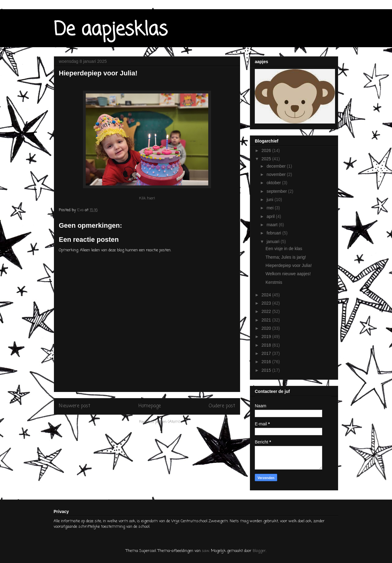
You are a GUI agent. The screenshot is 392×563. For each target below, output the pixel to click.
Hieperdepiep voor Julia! (289, 265)
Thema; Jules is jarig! (286, 257)
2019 (267, 337)
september (277, 191)
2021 (267, 320)
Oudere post (222, 406)
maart (273, 225)
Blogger (259, 551)
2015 (267, 370)
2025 (267, 159)
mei (270, 208)
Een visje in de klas (284, 249)
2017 (267, 353)
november (277, 174)
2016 (267, 362)
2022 (267, 311)
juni (270, 200)
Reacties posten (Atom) (160, 422)
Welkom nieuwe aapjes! (288, 274)
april (271, 216)
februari (274, 233)
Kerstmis (274, 282)
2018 (267, 345)
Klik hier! (147, 198)
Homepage (150, 406)
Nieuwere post (75, 406)
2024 (267, 295)
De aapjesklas (111, 30)
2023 (267, 303)
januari (273, 242)
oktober (274, 183)
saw (205, 551)
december (277, 166)
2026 (267, 150)
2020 (267, 328)
